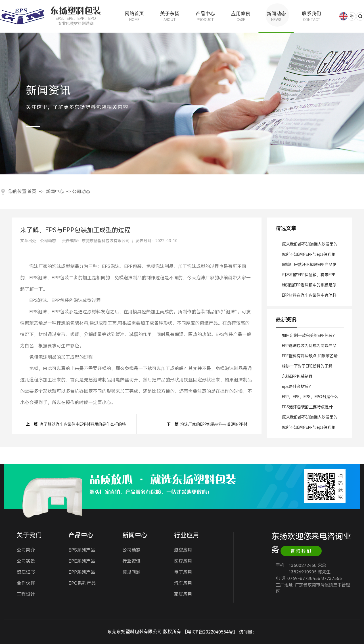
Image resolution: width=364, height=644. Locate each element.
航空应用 (183, 550)
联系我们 (312, 16)
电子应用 (183, 572)
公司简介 (26, 550)
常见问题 (131, 572)
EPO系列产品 (82, 583)
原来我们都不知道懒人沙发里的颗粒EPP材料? (310, 246)
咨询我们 (301, 551)
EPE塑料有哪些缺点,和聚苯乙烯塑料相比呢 (310, 357)
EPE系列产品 (82, 561)
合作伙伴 (26, 583)
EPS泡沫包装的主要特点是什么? (307, 408)
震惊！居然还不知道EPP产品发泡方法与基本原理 (309, 266)
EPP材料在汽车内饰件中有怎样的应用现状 (309, 297)
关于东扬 (170, 16)
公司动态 (81, 192)
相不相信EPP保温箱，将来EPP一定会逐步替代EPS (309, 276)
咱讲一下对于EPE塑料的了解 (307, 366)
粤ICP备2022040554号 (210, 632)
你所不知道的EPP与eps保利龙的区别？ (309, 256)
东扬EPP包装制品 (297, 376)
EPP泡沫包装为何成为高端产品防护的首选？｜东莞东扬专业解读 (310, 347)
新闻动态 (276, 16)
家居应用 (183, 594)
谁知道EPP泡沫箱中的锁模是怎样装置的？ (309, 286)
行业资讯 (131, 561)
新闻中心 (55, 192)
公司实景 (26, 561)
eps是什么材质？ (297, 387)
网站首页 (134, 16)
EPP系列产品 (82, 572)
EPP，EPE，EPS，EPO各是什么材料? (310, 398)
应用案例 (241, 16)
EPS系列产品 (82, 550)
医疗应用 (183, 561)
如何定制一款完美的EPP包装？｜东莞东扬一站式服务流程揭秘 (310, 337)
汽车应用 (183, 583)
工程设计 (26, 594)
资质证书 (26, 572)
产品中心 (205, 16)
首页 (32, 192)
